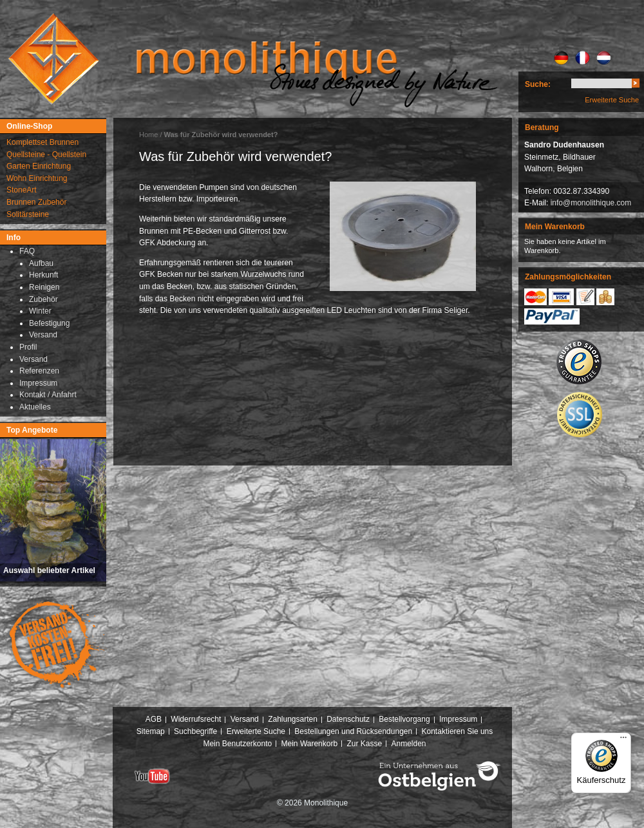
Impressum (458, 719)
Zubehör (43, 299)
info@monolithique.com (591, 203)
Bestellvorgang (404, 719)
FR (582, 58)
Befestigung (49, 323)
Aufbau (41, 263)
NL (604, 58)
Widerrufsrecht (196, 719)
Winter (40, 311)
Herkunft (43, 275)
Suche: (538, 84)
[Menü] (623, 740)
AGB (154, 719)
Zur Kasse (364, 744)
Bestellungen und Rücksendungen (353, 731)
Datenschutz (348, 719)
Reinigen (44, 287)
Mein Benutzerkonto (237, 744)
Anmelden (409, 744)
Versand (43, 335)
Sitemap (151, 731)
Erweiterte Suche (612, 100)
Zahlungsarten (293, 719)
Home (148, 135)
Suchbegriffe (195, 731)
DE (561, 58)
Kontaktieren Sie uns (458, 731)
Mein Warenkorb (310, 744)
